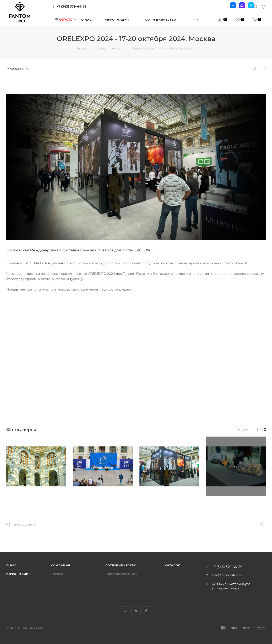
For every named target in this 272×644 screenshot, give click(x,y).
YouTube (147, 611)
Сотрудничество (121, 565)
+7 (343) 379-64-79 (72, 6)
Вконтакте (125, 611)
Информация (19, 574)
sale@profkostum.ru (228, 575)
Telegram (136, 611)
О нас (11, 565)
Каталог (172, 565)
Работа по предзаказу (121, 574)
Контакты (57, 574)
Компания (60, 565)
